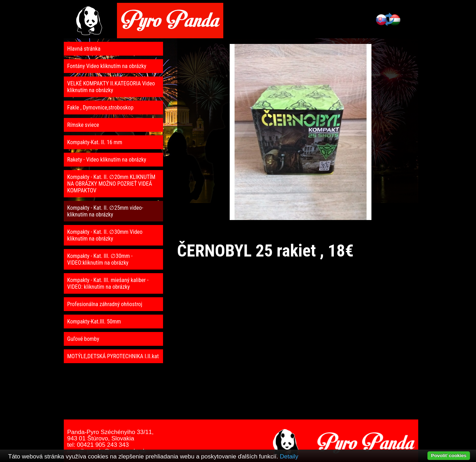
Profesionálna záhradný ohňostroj (105, 304)
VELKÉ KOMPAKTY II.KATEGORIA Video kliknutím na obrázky (111, 87)
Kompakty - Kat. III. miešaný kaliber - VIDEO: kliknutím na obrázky (108, 283)
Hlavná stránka (84, 49)
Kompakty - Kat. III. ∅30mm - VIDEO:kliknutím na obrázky (100, 259)
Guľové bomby (83, 339)
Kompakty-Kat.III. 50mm (94, 322)
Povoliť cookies (449, 455)
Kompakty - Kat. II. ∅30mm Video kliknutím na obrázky (105, 235)
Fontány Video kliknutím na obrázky (107, 66)
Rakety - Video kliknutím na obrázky (107, 160)
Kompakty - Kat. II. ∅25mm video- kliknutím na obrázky (105, 211)
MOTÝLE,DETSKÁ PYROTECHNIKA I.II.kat (113, 356)
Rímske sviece (83, 125)
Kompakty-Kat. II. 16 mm (95, 142)
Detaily (289, 457)
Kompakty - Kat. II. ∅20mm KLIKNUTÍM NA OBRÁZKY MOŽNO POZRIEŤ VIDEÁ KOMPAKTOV (111, 184)
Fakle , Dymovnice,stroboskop (100, 108)
